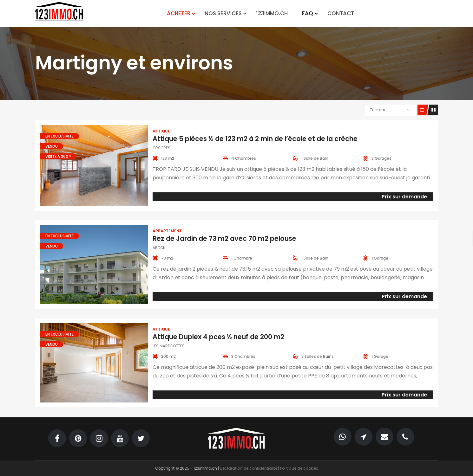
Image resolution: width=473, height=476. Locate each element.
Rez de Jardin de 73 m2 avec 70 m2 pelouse (224, 238)
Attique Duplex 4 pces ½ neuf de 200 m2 (218, 337)
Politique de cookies (299, 468)
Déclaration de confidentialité (249, 468)
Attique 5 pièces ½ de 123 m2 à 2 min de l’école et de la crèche (255, 139)
